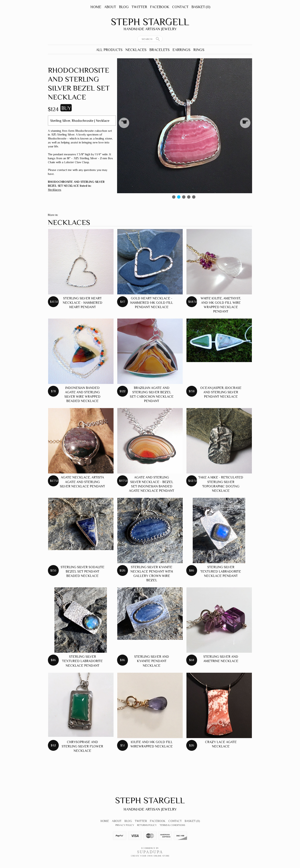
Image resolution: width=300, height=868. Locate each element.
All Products (109, 50)
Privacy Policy (125, 825)
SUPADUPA (150, 852)
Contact (180, 7)
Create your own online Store (150, 856)
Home (96, 7)
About (110, 7)
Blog (124, 7)
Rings (199, 50)
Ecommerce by (150, 848)
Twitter (139, 7)
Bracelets (159, 50)
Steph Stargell (150, 22)
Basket (201, 7)
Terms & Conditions (172, 825)
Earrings (181, 50)
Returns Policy (147, 825)
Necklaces (136, 50)
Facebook (160, 7)
